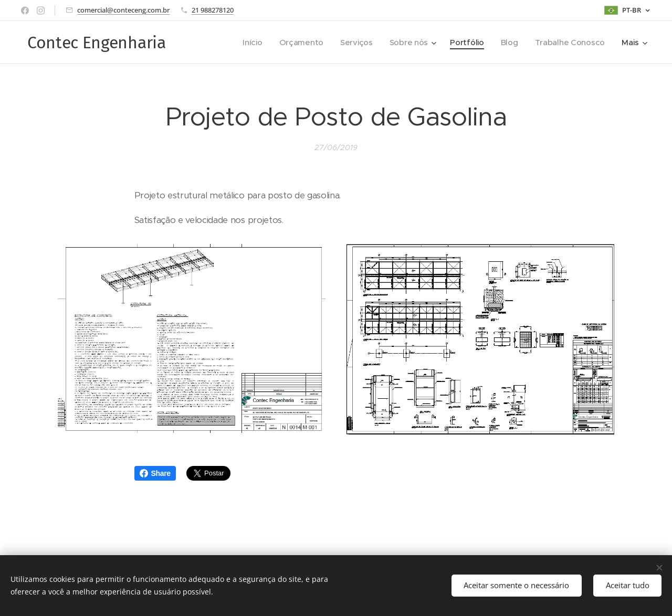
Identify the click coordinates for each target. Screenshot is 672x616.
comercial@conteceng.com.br (123, 10)
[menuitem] (247, 43)
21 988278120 (213, 10)
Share (155, 473)
